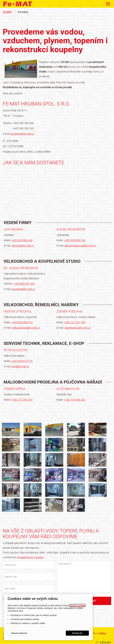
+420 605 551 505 (24, 284)
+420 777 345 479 (22, 400)
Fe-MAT (7, 12)
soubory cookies (78, 605)
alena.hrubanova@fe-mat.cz (80, 246)
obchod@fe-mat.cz (23, 246)
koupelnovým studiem (31, 557)
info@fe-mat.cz (20, 367)
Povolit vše (77, 633)
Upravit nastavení (19, 633)
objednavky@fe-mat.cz (78, 328)
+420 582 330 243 (23, 128)
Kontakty (23, 12)
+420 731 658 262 (75, 400)
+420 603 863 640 (22, 240)
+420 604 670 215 (22, 361)
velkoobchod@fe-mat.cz (26, 328)
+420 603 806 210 (22, 323)
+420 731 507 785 (75, 323)
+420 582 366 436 (23, 123)
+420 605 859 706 (75, 240)
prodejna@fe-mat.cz (22, 134)
